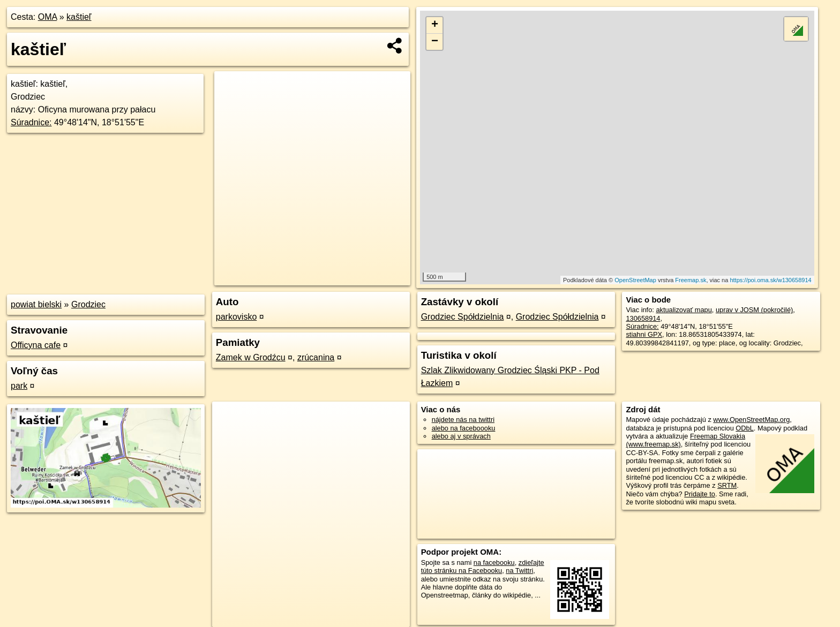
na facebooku (494, 562)
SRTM (727, 485)
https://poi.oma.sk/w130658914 (770, 280)
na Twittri (519, 571)
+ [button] (435, 25)
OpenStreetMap (635, 280)
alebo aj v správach (461, 436)
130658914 (643, 318)
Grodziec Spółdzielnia (463, 317)
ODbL (744, 428)
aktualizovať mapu (684, 310)
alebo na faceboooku (464, 428)
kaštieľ (79, 17)
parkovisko (236, 317)
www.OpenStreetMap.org (751, 420)
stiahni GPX (644, 334)
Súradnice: (31, 122)
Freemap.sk (691, 280)
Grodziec (88, 304)
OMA (48, 17)
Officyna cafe (36, 345)
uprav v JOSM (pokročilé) (754, 310)
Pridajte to (700, 494)
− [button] (435, 42)
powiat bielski (36, 304)
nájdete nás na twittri (463, 420)
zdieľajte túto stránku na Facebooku (483, 566)
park (19, 386)
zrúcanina (316, 357)
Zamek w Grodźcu (251, 357)
